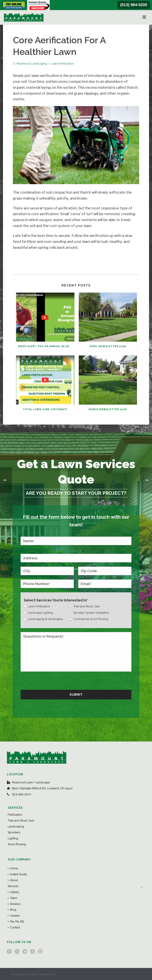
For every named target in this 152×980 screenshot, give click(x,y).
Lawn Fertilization (63, 64)
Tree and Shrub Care (21, 821)
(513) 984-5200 (134, 5)
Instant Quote (17, 874)
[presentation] (51, 680)
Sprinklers (14, 832)
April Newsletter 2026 (108, 346)
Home (13, 868)
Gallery (14, 892)
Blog (12, 910)
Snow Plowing (17, 844)
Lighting (13, 838)
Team (12, 898)
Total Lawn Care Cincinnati (45, 409)
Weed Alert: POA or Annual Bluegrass (46, 346)
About (13, 880)
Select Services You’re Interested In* (56, 600)
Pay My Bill (16, 922)
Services (13, 886)
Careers (14, 916)
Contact (14, 927)
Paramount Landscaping (32, 64)
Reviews (14, 904)
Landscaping (16, 826)
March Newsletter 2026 (108, 409)
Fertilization (15, 815)
